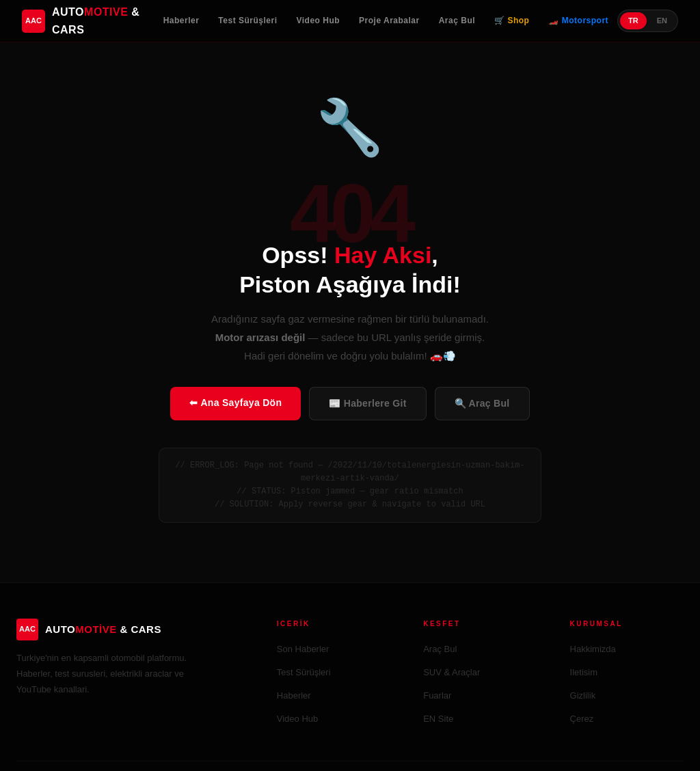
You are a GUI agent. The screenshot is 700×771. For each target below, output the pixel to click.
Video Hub (318, 21)
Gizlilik (583, 695)
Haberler (181, 21)
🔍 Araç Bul (482, 403)
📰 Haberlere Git (367, 403)
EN (662, 21)
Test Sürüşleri (247, 21)
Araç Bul (457, 21)
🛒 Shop (512, 21)
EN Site (438, 719)
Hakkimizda (593, 649)
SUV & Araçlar (452, 672)
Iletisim (584, 672)
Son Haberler (303, 649)
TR (633, 21)
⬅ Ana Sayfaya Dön (235, 403)
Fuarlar (437, 695)
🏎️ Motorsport (578, 21)
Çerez (582, 719)
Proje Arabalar (389, 21)
